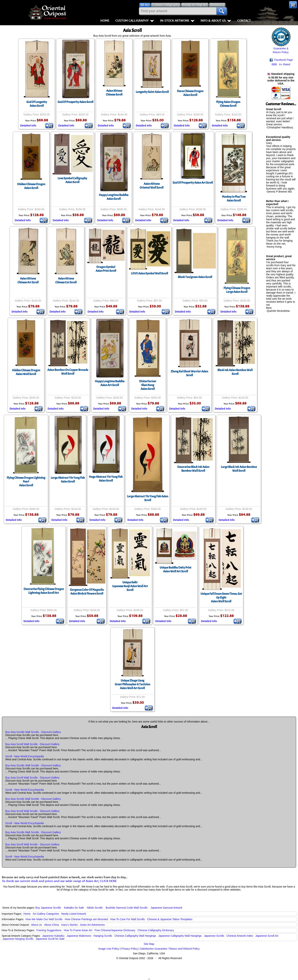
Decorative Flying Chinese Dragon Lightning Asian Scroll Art (44, 591)
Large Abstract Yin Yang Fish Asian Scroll (148, 498)
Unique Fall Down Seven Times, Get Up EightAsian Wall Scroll (221, 598)
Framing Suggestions (49, 930)
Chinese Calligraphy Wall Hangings (135, 936)
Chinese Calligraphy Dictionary (156, 930)
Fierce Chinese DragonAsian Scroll (190, 93)
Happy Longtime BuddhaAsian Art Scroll (110, 383)
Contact (244, 21)
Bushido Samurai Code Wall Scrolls (127, 908)
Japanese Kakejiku (53, 936)
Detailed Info (28, 126)
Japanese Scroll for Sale (50, 939)
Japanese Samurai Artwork (166, 908)
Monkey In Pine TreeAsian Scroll (234, 199)
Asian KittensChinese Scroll (114, 93)
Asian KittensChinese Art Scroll (28, 280)
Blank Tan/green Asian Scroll (195, 277)
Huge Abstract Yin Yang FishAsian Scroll (106, 479)
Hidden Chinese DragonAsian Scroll (31, 186)
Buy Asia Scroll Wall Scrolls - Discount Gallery (32, 744)
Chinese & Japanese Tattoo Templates (170, 919)
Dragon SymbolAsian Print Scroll (106, 269)
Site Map (149, 944)
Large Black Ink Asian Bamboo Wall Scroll (239, 469)
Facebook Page (281, 60)
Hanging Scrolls (103, 936)
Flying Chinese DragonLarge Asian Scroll (237, 290)
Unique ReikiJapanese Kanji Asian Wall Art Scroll (130, 586)
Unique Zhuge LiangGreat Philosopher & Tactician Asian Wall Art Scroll (132, 684)
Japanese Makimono (79, 936)
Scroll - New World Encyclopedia (25, 756)
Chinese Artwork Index (240, 936)
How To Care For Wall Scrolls (128, 919)
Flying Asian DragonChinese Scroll (228, 104)
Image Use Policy (109, 949)
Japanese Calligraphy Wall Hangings (180, 936)
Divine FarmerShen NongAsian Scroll (148, 385)
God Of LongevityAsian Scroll (37, 104)
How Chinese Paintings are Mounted (86, 919)
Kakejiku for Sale (74, 908)
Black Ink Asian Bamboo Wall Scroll (235, 372)
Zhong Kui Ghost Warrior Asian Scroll (189, 373)
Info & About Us (216, 21)
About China (52, 925)
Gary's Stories (69, 925)
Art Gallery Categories (46, 914)
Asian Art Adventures (92, 925)
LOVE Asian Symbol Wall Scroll (149, 273)
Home (105, 21)
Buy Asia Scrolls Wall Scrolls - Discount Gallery (33, 732)
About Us (36, 925)
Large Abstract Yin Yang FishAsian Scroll (68, 480)
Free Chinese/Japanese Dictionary (115, 930)
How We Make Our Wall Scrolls (44, 919)
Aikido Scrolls (95, 908)
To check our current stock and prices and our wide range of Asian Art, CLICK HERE (59, 881)
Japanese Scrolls (214, 936)
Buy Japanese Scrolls (48, 908)
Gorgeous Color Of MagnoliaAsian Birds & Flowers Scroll (87, 592)
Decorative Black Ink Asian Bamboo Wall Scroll (193, 469)
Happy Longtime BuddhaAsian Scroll (114, 197)
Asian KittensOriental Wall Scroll (152, 186)
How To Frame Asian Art (78, 930)
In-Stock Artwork (177, 21)
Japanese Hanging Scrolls (18, 939)
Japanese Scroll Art (267, 936)
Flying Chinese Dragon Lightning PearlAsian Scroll (26, 482)
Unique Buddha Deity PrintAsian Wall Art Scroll (176, 569)
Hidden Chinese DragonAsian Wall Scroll (26, 372)
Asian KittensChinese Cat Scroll (66, 280)
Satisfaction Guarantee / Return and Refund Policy (170, 949)
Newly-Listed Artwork (74, 914)
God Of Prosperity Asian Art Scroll (193, 183)
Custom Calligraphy (135, 21)
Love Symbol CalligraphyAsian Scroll (72, 180)
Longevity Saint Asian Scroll (152, 92)
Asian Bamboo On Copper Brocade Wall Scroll (68, 372)
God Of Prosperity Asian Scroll (75, 102)
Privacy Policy (130, 949)
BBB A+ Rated (281, 64)
